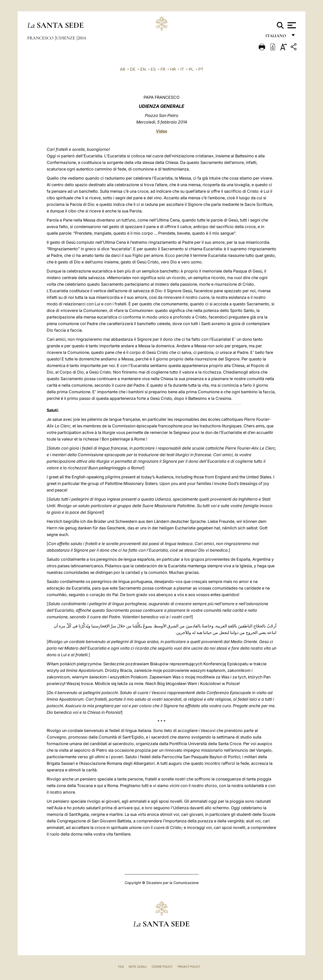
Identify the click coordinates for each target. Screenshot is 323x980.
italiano (277, 37)
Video (162, 131)
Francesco (41, 38)
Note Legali (138, 967)
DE (133, 69)
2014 (82, 38)
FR (163, 69)
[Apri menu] (291, 25)
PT (201, 69)
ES (153, 69)
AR (123, 69)
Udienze (66, 38)
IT (182, 69)
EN (143, 69)
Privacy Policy (189, 967)
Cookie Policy (162, 967)
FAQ (121, 967)
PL (191, 69)
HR (173, 69)
